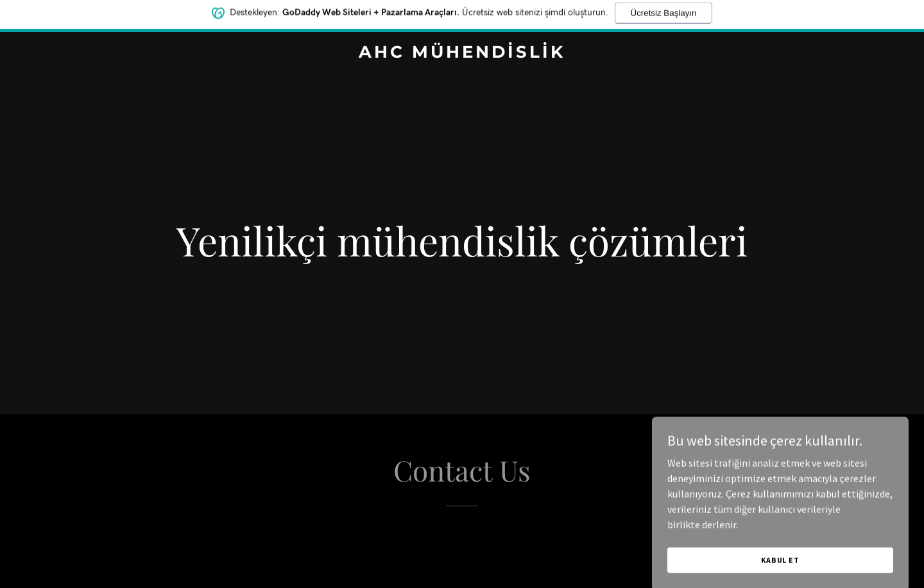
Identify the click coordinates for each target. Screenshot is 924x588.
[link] (462, 54)
